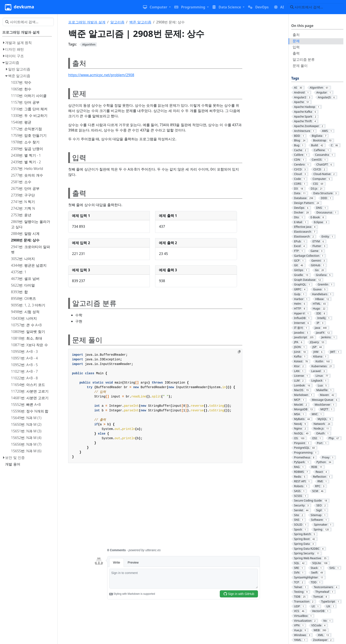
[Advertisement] (177, 508)
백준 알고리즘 (140, 22)
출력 (296, 53)
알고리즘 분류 (304, 59)
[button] (157, 7)
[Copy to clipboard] (239, 352)
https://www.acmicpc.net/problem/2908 (102, 75)
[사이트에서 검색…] (315, 7)
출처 (296, 35)
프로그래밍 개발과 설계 (87, 22)
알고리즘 (117, 22)
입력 (296, 47)
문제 (296, 41)
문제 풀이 (300, 66)
